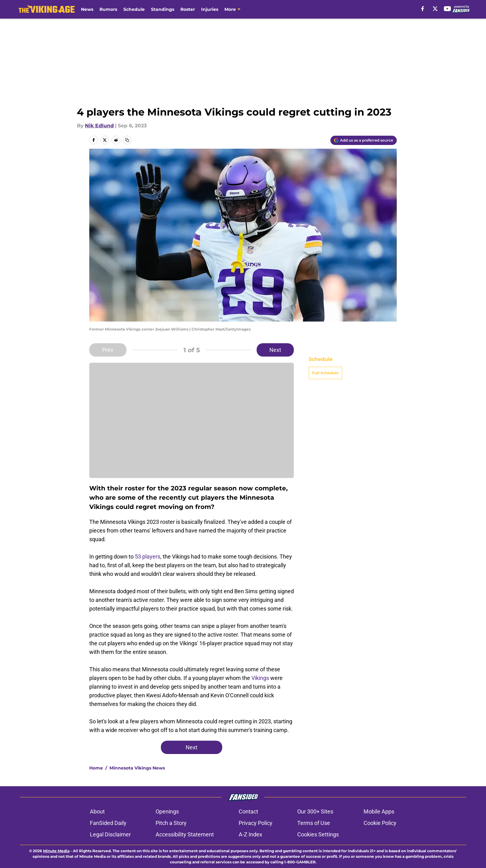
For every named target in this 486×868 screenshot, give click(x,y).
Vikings (260, 678)
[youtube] (447, 9)
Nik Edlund (99, 126)
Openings (167, 811)
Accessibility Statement (185, 834)
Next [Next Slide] (275, 350)
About (97, 811)
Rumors (108, 9)
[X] (435, 9)
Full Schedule (325, 373)
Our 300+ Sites (315, 811)
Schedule (134, 9)
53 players (148, 557)
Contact (248, 811)
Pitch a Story (171, 823)
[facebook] (423, 9)
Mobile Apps (379, 811)
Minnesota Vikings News (137, 768)
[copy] (127, 140)
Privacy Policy (256, 823)
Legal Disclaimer (110, 834)
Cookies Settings (318, 834)
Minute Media (56, 851)
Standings (163, 9)
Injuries (210, 9)
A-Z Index (250, 834)
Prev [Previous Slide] (108, 350)
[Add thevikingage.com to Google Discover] (364, 140)
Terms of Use (314, 823)
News (87, 9)
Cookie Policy (380, 823)
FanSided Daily (108, 823)
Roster (188, 9)
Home (96, 768)
